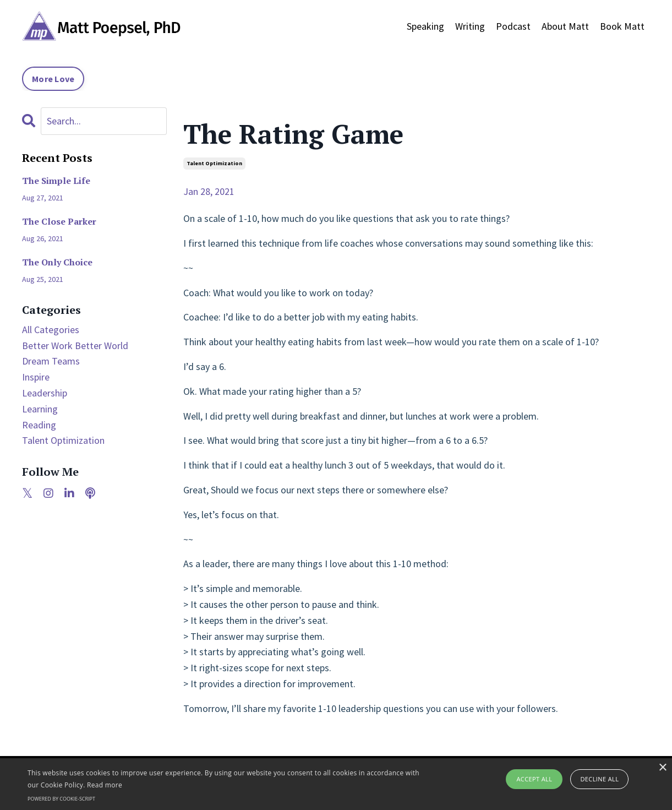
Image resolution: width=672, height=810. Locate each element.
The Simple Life (56, 181)
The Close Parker (59, 222)
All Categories (51, 330)
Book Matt (622, 26)
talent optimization (214, 163)
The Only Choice (57, 262)
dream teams (51, 361)
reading (39, 425)
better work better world (75, 346)
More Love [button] (53, 79)
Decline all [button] (599, 779)
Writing (470, 26)
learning (40, 409)
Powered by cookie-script (61, 799)
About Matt (565, 26)
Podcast (513, 26)
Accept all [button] (534, 779)
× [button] (662, 768)
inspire (36, 377)
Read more (105, 785)
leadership (45, 393)
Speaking (425, 26)
